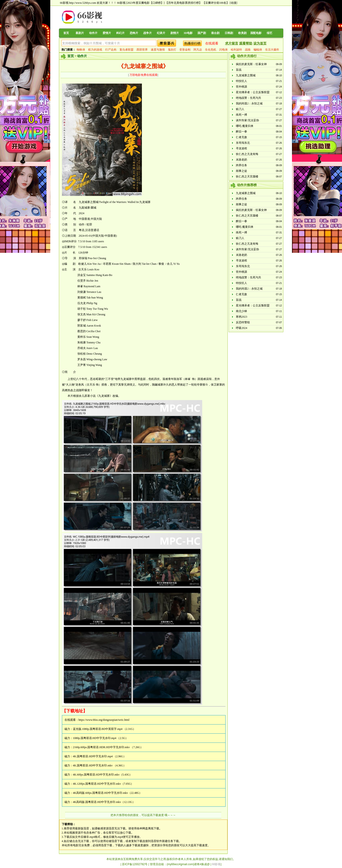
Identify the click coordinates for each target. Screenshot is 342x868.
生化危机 (211, 50)
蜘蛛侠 (81, 50)
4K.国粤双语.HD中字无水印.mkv (93, 765)
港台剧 (215, 33)
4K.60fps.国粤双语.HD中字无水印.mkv (96, 775)
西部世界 (142, 50)
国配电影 (256, 33)
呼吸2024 (241, 328)
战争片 (148, 33)
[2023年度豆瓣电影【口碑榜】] (145, 3)
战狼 (248, 50)
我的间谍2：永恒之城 (249, 103)
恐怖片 (134, 33)
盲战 (239, 70)
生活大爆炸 (272, 50)
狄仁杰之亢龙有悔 (247, 154)
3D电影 (188, 33)
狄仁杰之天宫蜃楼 (247, 177)
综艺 (270, 33)
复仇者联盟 (126, 50)
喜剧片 (80, 33)
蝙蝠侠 (258, 50)
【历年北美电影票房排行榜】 (184, 3)
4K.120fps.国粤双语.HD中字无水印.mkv (97, 784)
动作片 (93, 33)
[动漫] (234, 3)
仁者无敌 (241, 137)
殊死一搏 (241, 115)
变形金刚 (185, 50)
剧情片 (175, 33)
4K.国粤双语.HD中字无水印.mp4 (93, 756)
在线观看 (212, 43)
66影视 (121, 3)
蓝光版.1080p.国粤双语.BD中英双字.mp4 (98, 729)
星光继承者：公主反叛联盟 (253, 92)
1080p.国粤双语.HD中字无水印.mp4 (95, 738)
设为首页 (260, 43)
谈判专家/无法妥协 (247, 120)
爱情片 (107, 33)
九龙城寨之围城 (246, 75)
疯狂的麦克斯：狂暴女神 (251, 64)
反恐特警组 (243, 322)
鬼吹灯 (172, 50)
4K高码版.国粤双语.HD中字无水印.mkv (97, 802)
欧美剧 (242, 33)
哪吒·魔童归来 (245, 126)
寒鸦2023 (241, 317)
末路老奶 (241, 160)
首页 (66, 33)
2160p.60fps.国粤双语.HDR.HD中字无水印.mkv (101, 747)
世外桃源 (241, 87)
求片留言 (232, 43)
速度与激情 (158, 50)
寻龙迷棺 (241, 148)
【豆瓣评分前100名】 (216, 3)
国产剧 (202, 33)
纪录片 (161, 33)
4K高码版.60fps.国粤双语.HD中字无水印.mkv (101, 793)
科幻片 (120, 33)
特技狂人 (241, 81)
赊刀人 (240, 109)
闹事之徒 (241, 171)
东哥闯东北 (243, 143)
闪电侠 (223, 50)
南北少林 (241, 311)
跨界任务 (241, 165)
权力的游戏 (95, 50)
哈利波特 (236, 50)
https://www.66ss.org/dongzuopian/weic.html (104, 720)
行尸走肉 (111, 50)
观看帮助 (246, 43)
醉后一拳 (241, 132)
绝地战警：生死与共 (248, 98)
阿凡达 (198, 50)
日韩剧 (229, 33)
